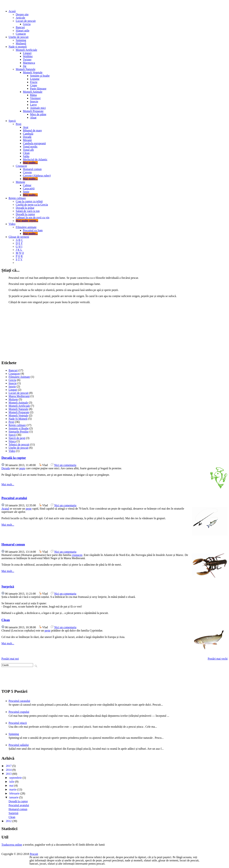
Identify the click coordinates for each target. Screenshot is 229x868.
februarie (15, 793)
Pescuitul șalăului (19, 745)
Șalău (26, 156)
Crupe (34, 85)
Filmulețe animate (26, 227)
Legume (35, 79)
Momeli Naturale (26, 69)
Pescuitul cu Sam (33, 230)
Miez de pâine (38, 114)
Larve (33, 105)
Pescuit (34, 854)
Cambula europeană (34, 143)
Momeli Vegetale (33, 72)
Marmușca (29, 63)
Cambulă (28, 134)
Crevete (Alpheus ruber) (37, 176)
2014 (9, 770)
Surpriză (8, 586)
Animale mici (38, 108)
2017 (9, 766)
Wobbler (28, 56)
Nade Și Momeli (18, 419)
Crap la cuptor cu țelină (29, 201)
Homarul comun (32, 169)
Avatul (5, 509)
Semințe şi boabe (40, 76)
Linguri (27, 53)
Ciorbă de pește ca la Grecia (32, 205)
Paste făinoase (38, 89)
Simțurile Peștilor (19, 432)
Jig (25, 66)
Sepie (26, 192)
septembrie (16, 778)
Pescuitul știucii (18, 723)
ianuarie (14, 797)
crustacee (77, 555)
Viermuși (35, 98)
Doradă (27, 137)
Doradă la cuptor (25, 214)
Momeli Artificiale (26, 50)
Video (12, 224)
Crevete (27, 172)
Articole (20, 18)
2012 (9, 821)
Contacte (21, 34)
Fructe (34, 82)
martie (13, 789)
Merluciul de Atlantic (35, 159)
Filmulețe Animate (19, 377)
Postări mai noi (10, 659)
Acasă (12, 11)
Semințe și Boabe (19, 428)
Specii (12, 121)
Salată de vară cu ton (28, 211)
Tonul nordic (30, 147)
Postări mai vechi (218, 659)
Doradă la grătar (25, 208)
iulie (12, 782)
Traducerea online (12, 845)
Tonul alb (28, 150)
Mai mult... (8, 484)
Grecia (27, 24)
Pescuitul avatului (14, 498)
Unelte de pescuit (19, 37)
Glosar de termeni (19, 237)
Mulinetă (21, 43)
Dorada (6, 468)
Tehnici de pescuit (19, 444)
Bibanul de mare (32, 130)
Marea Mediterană (19, 396)
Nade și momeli (18, 47)
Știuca (12, 441)
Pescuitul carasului (19, 701)
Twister (27, 60)
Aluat (33, 118)
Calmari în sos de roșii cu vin (33, 217)
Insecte (34, 101)
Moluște (20, 182)
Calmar (27, 185)
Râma (33, 95)
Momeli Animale (33, 92)
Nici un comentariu (65, 465)
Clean (26, 153)
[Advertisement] (114, 332)
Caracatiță (29, 188)
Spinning (21, 40)
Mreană (27, 140)
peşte (22, 468)
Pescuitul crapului (19, 712)
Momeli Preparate (33, 111)
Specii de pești (17, 438)
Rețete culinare (17, 198)
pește (47, 630)
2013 (9, 774)
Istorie (12, 386)
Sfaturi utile (23, 31)
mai (12, 786)
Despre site (22, 14)
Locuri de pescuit (26, 21)
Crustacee (21, 166)
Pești (19, 124)
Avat (26, 127)
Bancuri (20, 27)
